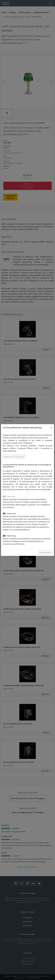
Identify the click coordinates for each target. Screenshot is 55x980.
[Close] (51, 428)
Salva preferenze (45, 552)
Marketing (11, 536)
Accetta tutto (8, 457)
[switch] (5, 514)
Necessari (11, 497)
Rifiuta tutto (20, 457)
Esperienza (12, 514)
